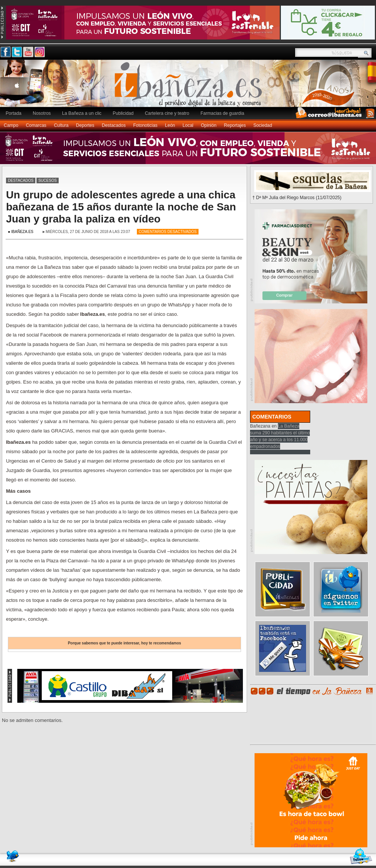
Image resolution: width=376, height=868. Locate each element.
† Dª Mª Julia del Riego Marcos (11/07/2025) (297, 198)
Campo (11, 125)
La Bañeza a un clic (82, 113)
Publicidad (123, 113)
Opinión (208, 125)
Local (188, 125)
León (170, 125)
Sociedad (263, 125)
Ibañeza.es (190, 87)
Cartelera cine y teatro (167, 113)
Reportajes (235, 125)
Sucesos (48, 180)
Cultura (61, 125)
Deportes (85, 125)
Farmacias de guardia (222, 113)
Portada (14, 113)
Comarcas (36, 125)
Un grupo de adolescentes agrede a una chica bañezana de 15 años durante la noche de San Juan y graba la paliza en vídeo (121, 207)
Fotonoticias (145, 125)
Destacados (114, 125)
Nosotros (42, 113)
